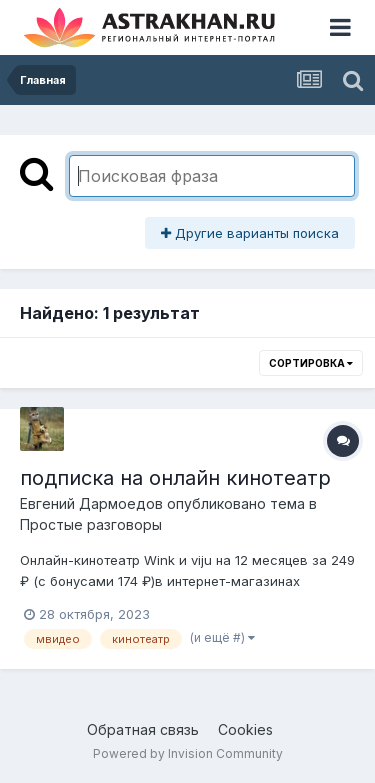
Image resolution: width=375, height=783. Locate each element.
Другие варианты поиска (250, 233)
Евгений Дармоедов (91, 503)
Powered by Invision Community (188, 753)
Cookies (245, 729)
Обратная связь (143, 729)
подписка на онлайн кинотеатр (175, 478)
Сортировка (311, 363)
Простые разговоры (91, 524)
